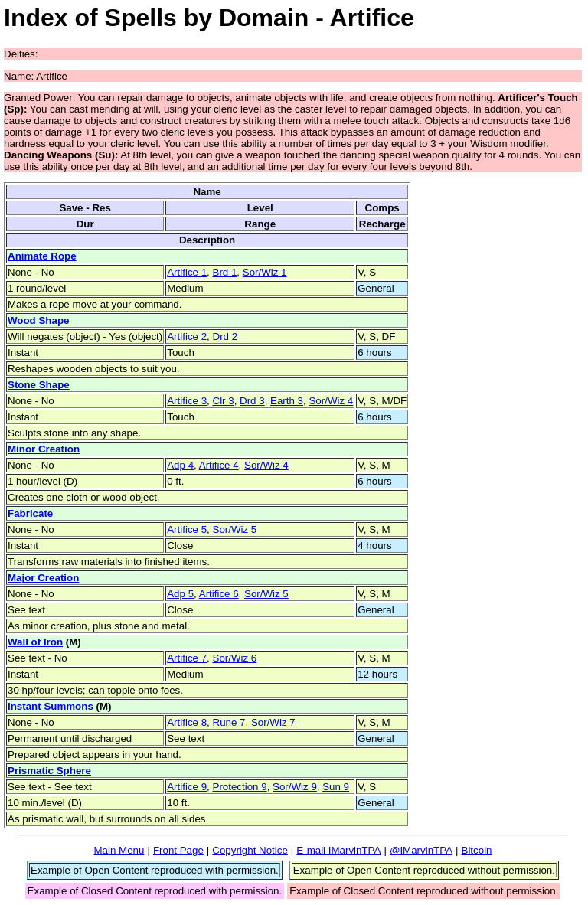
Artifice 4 (219, 465)
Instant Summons (51, 706)
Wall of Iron (35, 642)
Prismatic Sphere (49, 771)
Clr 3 (224, 401)
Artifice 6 (219, 594)
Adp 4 (180, 465)
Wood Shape (38, 320)
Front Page (178, 850)
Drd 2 (225, 337)
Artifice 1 (187, 272)
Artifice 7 (187, 658)
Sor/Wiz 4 (331, 401)
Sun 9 (336, 787)
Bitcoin (477, 850)
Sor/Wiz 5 (235, 529)
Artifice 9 (187, 787)
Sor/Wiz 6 (235, 658)
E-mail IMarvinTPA (338, 850)
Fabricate (30, 513)
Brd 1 (225, 272)
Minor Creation (44, 449)
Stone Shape (39, 385)
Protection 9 (240, 787)
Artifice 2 (187, 337)
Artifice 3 (187, 401)
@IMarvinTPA (421, 850)
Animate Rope (42, 256)
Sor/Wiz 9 (295, 787)
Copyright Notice (250, 850)
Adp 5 (180, 594)
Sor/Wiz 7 (273, 722)
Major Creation (43, 578)
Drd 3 (252, 401)
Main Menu (119, 850)
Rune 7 (229, 722)
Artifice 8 (187, 722)
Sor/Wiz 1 (265, 272)
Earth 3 (287, 401)
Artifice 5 (187, 529)
